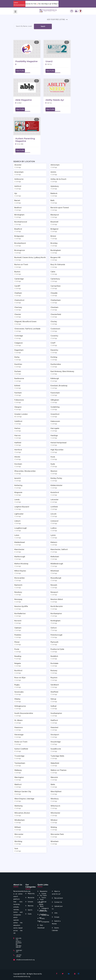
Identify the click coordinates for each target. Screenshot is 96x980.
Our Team (43, 895)
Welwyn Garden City (23, 792)
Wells (53, 784)
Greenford (55, 414)
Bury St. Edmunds (58, 265)
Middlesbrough (57, 564)
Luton (17, 535)
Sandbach (55, 685)
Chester (18, 314)
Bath (52, 200)
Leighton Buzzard (22, 507)
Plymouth (54, 642)
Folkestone (19, 400)
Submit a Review (56, 922)
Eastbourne (19, 378)
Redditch (54, 656)
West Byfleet (56, 792)
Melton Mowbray (21, 564)
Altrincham (55, 165)
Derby (17, 357)
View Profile (20, 71)
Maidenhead (20, 542)
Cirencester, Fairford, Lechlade (27, 329)
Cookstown (55, 329)
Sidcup (53, 699)
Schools (30, 902)
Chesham (54, 307)
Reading (18, 656)
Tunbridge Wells (57, 756)
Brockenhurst (20, 243)
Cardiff (17, 286)
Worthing (18, 841)
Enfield (17, 386)
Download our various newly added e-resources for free (38, 4)
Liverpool (54, 521)
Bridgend (54, 229)
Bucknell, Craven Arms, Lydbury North (30, 257)
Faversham (55, 393)
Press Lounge (41, 901)
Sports (30, 910)
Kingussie (18, 492)
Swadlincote (56, 749)
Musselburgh (56, 578)
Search (43, 26)
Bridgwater (19, 236)
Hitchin (17, 457)
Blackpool (55, 215)
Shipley (17, 699)
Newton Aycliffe (21, 606)
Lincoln (53, 514)
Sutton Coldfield (21, 749)
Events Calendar (55, 929)
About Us (43, 910)
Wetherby (19, 806)
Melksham (55, 557)
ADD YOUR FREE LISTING (56, 19)
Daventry (54, 350)
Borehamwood (21, 222)
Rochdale (54, 663)
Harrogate (55, 428)
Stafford (54, 720)
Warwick (54, 777)
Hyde (53, 464)
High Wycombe (57, 450)
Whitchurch (55, 806)
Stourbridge (56, 742)
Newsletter (44, 891)
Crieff (53, 343)
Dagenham (19, 350)
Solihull (53, 706)
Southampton (56, 713)
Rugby (17, 685)
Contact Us (58, 902)
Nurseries (31, 898)
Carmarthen (56, 286)
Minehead (55, 571)
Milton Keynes (20, 571)
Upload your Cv (57, 908)
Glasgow (18, 407)
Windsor (54, 820)
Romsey (54, 671)
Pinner (17, 642)
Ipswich (18, 478)
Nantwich (18, 585)
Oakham (18, 628)
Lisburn (17, 521)
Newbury (18, 592)
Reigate (18, 663)
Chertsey (18, 307)
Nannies (31, 906)
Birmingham (19, 215)
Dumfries (18, 364)
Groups (57, 917)
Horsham (18, 464)
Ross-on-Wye (20, 678)
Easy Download (41, 926)
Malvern (54, 542)
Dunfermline (56, 364)
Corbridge (19, 336)
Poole (17, 649)
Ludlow (54, 528)
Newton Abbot (57, 599)
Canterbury (55, 279)
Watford (18, 784)
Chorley (54, 322)
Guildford (18, 421)
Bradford (18, 229)
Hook (53, 457)
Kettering (18, 485)
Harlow (17, 428)
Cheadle (54, 293)
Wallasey (18, 770)
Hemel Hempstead (58, 443)
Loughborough (21, 528)
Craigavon (19, 343)
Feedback (43, 914)
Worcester (19, 834)
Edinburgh (55, 378)
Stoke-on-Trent (21, 742)
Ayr (16, 193)
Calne (53, 272)
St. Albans (18, 720)
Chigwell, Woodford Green (25, 322)
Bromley (54, 243)
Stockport (55, 735)
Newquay (18, 599)
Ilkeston (54, 471)
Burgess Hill (55, 257)
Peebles (18, 635)
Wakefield (55, 763)
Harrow (18, 435)
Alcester (18, 165)
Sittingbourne (20, 706)
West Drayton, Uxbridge (24, 799)
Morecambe (19, 578)
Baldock (54, 193)
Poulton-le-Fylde (57, 649)
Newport (54, 592)
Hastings (54, 435)
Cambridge (19, 279)
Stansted (54, 727)
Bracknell (54, 222)
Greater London (21, 414)
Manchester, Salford (59, 549)
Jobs (56, 913)
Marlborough (20, 557)
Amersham (19, 172)
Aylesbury (55, 186)
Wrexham (55, 841)
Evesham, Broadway (59, 386)
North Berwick (57, 606)
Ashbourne (19, 179)
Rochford (18, 671)
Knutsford (55, 492)
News (42, 906)
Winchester (55, 813)
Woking (54, 827)
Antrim (53, 172)
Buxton (17, 272)
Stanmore (19, 727)
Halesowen (55, 421)
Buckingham (56, 250)
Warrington (19, 777)
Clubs (30, 914)
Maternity (31, 894)
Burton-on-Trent (21, 265)
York (16, 849)
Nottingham (55, 621)
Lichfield (54, 507)
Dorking (54, 357)
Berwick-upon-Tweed (60, 208)
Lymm (53, 535)
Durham (18, 371)
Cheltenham (56, 300)
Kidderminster (56, 485)
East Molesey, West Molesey (62, 371)
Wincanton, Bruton (22, 813)
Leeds (17, 500)
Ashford (18, 186)
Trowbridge (19, 756)
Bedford (18, 208)
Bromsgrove (20, 250)
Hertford (18, 450)
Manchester (19, 549)
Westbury (55, 799)
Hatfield (18, 443)
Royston (54, 678)
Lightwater (19, 514)
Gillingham (55, 400)
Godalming (55, 407)
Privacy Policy (41, 920)
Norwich (18, 621)
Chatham (18, 293)
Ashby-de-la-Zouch (58, 179)
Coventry (54, 336)
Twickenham (20, 763)
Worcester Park (57, 834)
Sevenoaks (19, 692)
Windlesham (20, 820)
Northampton (56, 614)
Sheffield (54, 692)
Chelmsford (19, 300)
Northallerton (20, 614)
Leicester (55, 500)
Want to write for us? (56, 893)
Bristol (53, 236)
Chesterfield (56, 314)
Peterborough (56, 635)
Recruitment (59, 898)
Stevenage (19, 735)
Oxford (53, 628)
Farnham (18, 393)
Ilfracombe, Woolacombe (25, 471)
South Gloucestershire (24, 713)
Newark (54, 585)
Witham (18, 827)
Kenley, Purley (56, 478)
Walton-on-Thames (58, 770)
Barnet (17, 200)
